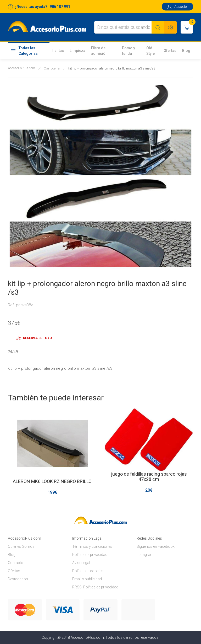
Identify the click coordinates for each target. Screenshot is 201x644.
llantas (58, 51)
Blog (186, 51)
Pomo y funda (129, 51)
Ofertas (170, 51)
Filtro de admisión (99, 51)
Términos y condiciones (92, 546)
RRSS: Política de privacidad (95, 587)
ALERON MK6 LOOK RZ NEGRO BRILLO (52, 481)
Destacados (18, 579)
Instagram (145, 555)
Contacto (16, 563)
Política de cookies (88, 571)
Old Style (150, 51)
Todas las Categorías (24, 51)
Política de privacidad (90, 555)
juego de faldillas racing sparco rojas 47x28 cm (149, 477)
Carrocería (52, 68)
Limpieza (77, 51)
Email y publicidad (87, 579)
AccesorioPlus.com (21, 68)
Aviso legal (81, 563)
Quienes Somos (21, 546)
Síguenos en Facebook (156, 546)
